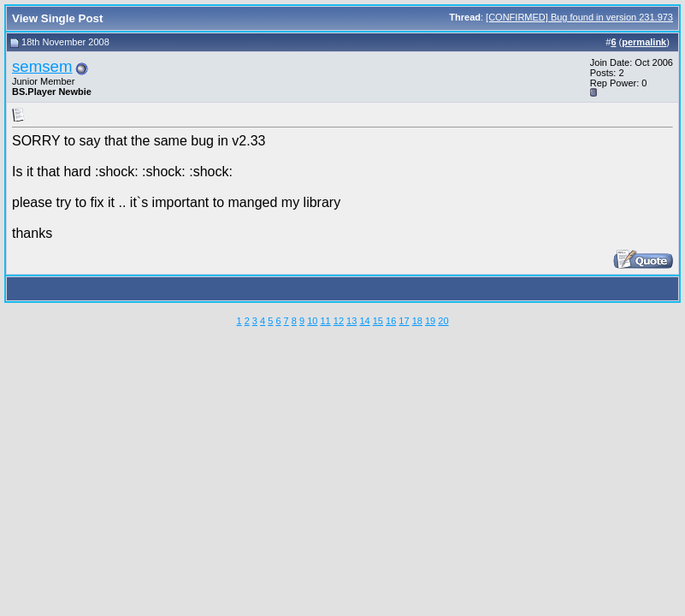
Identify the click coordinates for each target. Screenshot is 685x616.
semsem (42, 66)
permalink (644, 42)
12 (339, 321)
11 (325, 321)
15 (378, 321)
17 (404, 321)
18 (417, 321)
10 (312, 321)
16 (391, 321)
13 (351, 321)
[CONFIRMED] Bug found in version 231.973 (579, 17)
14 (364, 321)
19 (430, 321)
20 (443, 321)
